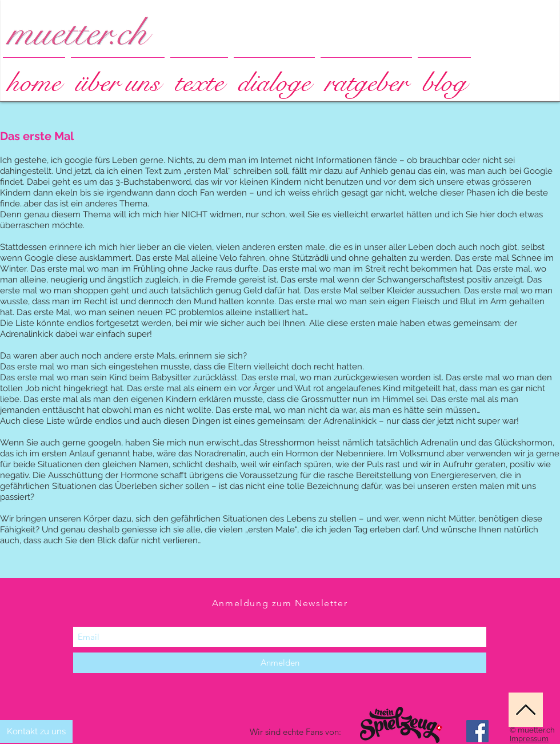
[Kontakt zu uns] (36, 731)
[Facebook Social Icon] (477, 731)
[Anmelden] (280, 663)
